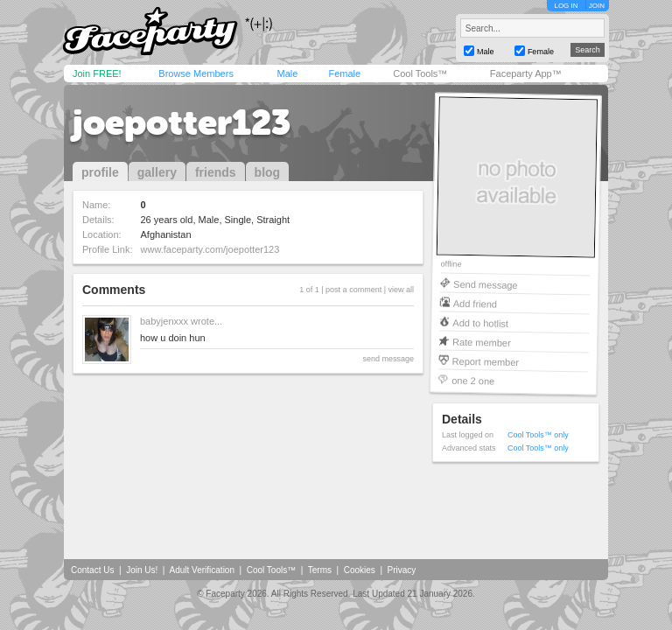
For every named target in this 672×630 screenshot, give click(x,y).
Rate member (482, 342)
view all (401, 290)
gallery (157, 172)
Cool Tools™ (420, 73)
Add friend (475, 303)
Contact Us (92, 570)
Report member (486, 361)
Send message (486, 284)
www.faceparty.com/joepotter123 (210, 249)
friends (216, 172)
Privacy (402, 570)
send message (388, 359)
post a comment (353, 290)
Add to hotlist (480, 322)
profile (100, 172)
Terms (320, 570)
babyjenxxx (164, 321)
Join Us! (142, 570)
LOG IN (566, 6)
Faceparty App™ (526, 73)
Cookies (360, 570)
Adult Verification (202, 570)
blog (268, 172)
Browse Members (196, 73)
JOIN (597, 6)
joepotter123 (182, 122)
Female (344, 73)
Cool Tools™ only (538, 435)
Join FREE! (97, 73)
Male (287, 73)
